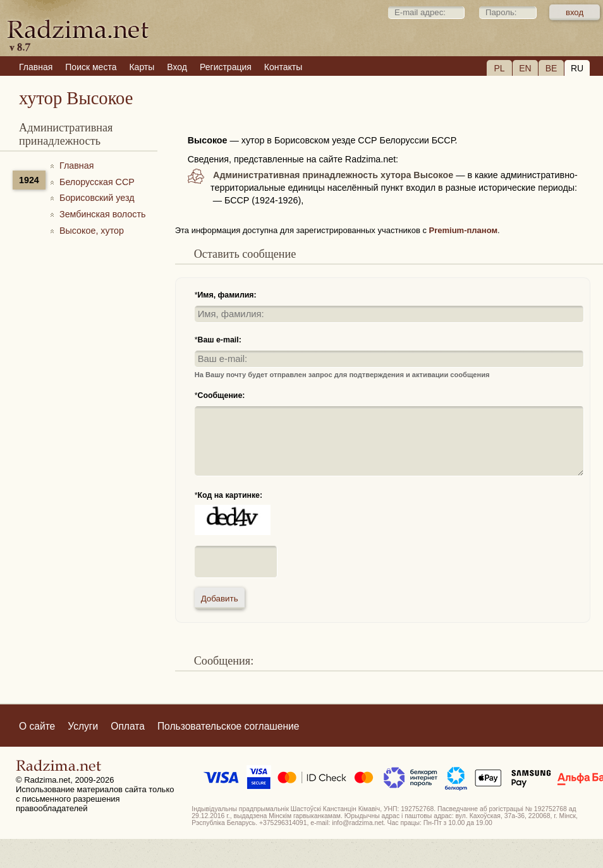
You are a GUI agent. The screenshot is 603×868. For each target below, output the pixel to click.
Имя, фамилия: (227, 295)
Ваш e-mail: (219, 340)
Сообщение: (221, 395)
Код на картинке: (230, 495)
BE (551, 68)
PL (499, 68)
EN (525, 68)
